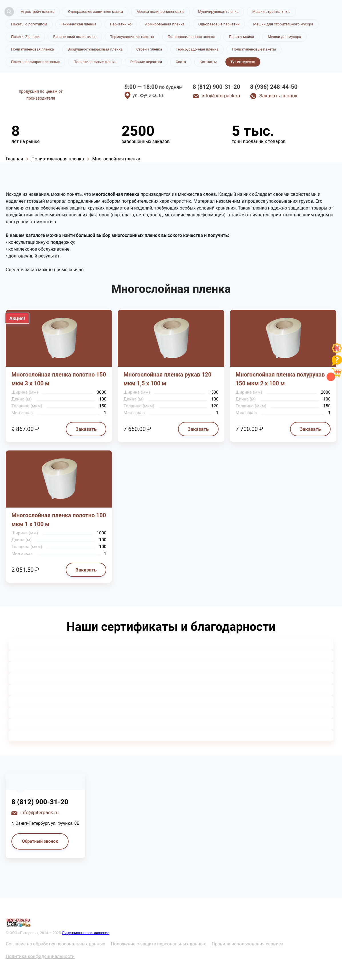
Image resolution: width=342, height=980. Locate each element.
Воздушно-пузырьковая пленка (95, 49)
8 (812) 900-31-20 (216, 87)
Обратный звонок (40, 841)
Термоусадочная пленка (197, 49)
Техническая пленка (79, 24)
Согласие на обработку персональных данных (55, 944)
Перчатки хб (121, 24)
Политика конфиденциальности (40, 956)
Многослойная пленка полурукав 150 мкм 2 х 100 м (280, 379)
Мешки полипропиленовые (160, 12)
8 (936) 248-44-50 (274, 87)
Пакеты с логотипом (29, 24)
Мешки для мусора (284, 37)
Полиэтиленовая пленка (33, 49)
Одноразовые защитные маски (95, 12)
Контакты (208, 62)
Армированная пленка (165, 24)
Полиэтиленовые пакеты (254, 49)
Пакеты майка (241, 37)
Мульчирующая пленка (218, 12)
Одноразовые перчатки (219, 24)
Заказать (86, 429)
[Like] (337, 352)
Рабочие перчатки (146, 62)
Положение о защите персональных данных (158, 944)
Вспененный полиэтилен (75, 37)
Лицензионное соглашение (85, 933)
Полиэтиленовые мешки (95, 62)
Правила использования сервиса (248, 944)
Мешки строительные (271, 12)
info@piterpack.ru (221, 96)
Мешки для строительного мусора (283, 24)
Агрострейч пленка (38, 12)
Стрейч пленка (149, 49)
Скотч (181, 62)
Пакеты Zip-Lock (25, 37)
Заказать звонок (278, 96)
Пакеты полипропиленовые (35, 62)
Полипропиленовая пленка (192, 37)
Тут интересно (243, 62)
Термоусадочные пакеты (132, 37)
